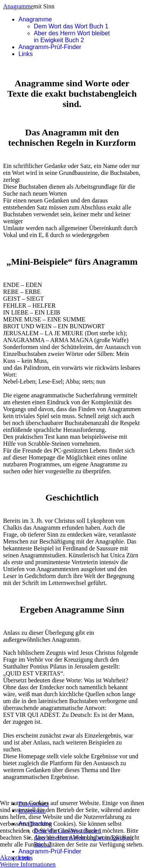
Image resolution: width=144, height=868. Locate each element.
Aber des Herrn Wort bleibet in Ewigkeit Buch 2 (72, 37)
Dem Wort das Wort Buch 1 (71, 26)
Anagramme (18, 6)
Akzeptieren (15, 857)
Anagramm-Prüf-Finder (50, 47)
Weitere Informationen (28, 864)
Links (26, 54)
